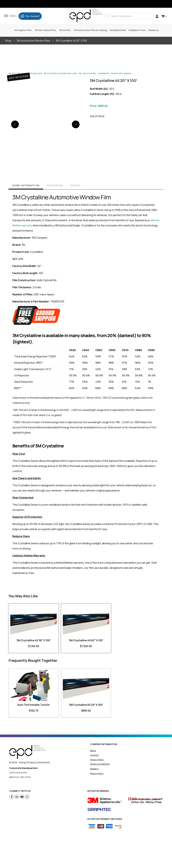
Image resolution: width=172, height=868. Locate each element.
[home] (27, 752)
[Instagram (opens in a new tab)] (27, 797)
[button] (10, 16)
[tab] (26, 186)
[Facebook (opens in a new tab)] (12, 797)
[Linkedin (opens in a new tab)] (17, 797)
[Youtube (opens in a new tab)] (22, 797)
